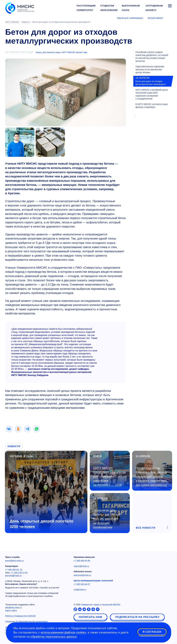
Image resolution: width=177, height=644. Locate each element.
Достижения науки (51, 52)
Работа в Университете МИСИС (21, 616)
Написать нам (90, 617)
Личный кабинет (155, 18)
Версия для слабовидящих (130, 18)
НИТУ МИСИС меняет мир (74, 52)
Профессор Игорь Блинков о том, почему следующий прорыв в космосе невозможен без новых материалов (151, 477)
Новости (14, 446)
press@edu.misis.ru (14, 561)
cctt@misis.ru (80, 590)
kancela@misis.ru (13, 576)
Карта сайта (11, 610)
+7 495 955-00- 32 (14, 570)
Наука (39, 52)
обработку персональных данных (54, 637)
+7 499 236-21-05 (19, 573)
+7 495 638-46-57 (82, 584)
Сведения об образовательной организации (26, 621)
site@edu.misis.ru (13, 608)
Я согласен (152, 632)
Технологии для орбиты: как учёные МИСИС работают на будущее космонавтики (107, 519)
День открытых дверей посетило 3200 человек (42, 524)
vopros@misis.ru (81, 566)
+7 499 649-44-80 (82, 561)
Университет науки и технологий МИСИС (101, 605)
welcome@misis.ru (82, 575)
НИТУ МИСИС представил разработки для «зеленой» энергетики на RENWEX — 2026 (110, 477)
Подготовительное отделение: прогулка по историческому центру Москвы (150, 69)
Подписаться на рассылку (137, 617)
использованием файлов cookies (63, 632)
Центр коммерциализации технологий (93, 581)
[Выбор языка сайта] (170, 18)
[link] (9, 429)
